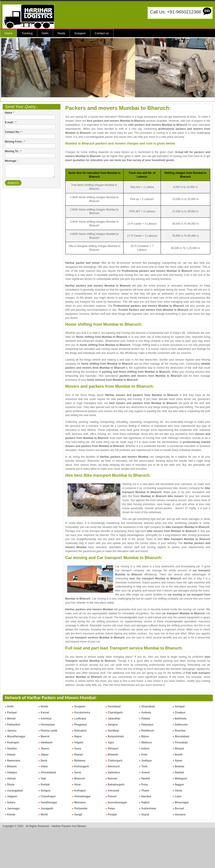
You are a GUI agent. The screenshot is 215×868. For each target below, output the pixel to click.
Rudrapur (13, 742)
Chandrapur (48, 796)
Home (9, 33)
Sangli (78, 815)
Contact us (102, 33)
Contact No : (14, 132)
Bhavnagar (182, 802)
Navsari (113, 779)
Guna (78, 749)
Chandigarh (115, 713)
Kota (144, 755)
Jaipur (45, 755)
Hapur (78, 736)
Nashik (146, 779)
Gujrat (145, 815)
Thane (145, 791)
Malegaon (181, 779)
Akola (179, 791)
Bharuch (80, 779)
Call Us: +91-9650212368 (176, 12)
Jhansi (45, 749)
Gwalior (12, 749)
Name (10, 113)
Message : (11, 161)
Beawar (180, 766)
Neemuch (114, 766)
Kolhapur (80, 791)
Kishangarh (82, 766)
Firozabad (181, 742)
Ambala (146, 713)
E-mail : (11, 122)
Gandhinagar (49, 802)
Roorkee (180, 731)
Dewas (11, 755)
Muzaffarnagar (16, 736)
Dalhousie (181, 725)
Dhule (11, 785)
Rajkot (146, 802)
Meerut (45, 736)
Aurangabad (15, 791)
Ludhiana (80, 719)
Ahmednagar (82, 796)
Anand (146, 772)
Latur (178, 796)
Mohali (11, 719)
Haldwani (47, 742)
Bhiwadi (113, 755)
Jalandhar (114, 719)
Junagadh (47, 808)
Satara (11, 802)
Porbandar (81, 808)
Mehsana (80, 802)
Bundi (179, 755)
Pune (145, 785)
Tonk (145, 766)
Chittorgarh (115, 761)
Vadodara (114, 772)
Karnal (45, 713)
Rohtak (45, 785)
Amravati (114, 791)
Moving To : (13, 151)
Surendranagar (117, 802)
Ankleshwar (149, 808)
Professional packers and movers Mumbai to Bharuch (157, 271)
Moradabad (182, 736)
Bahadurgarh (116, 785)
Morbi (44, 815)
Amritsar (46, 719)
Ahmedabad (48, 772)
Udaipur (12, 772)
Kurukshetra (82, 713)
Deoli (44, 761)
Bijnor (145, 736)
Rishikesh (148, 731)
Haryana (180, 815)
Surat (78, 772)
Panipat (12, 713)
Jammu (12, 731)
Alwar (44, 766)
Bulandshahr (116, 736)
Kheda (11, 815)
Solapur (46, 791)
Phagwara (81, 725)
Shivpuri (113, 749)
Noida (61, 33)
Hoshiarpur (48, 725)
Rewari (79, 755)
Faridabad (114, 706)
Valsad (11, 779)
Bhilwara (80, 761)
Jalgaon (12, 796)
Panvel (112, 796)
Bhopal (180, 749)
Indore (146, 749)
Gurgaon (80, 33)
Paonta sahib (49, 731)
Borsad (180, 808)
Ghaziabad (148, 706)
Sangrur (113, 725)
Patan (112, 808)
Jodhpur (147, 761)
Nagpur (180, 785)
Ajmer (179, 761)
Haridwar (114, 731)
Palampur (148, 725)
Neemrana (14, 761)
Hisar (78, 785)
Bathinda (181, 719)
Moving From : (15, 142)
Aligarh (79, 742)
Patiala (146, 719)
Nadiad (179, 772)
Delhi (45, 33)
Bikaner (12, 766)
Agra (111, 742)
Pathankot (14, 725)
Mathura (147, 742)
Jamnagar (14, 808)
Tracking (27, 33)
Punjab (112, 815)
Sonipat (180, 706)
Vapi (44, 779)
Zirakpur (180, 713)
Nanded (146, 796)
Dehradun (81, 731)
